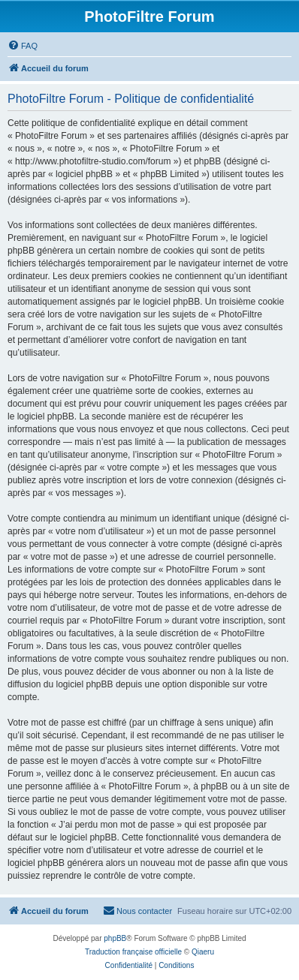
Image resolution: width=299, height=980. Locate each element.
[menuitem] (23, 46)
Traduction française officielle (133, 952)
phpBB (115, 938)
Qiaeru (203, 952)
